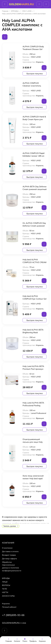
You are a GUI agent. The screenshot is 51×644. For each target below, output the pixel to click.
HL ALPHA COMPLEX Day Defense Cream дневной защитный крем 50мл (34, 226)
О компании (7, 548)
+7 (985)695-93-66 (13, 615)
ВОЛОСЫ (6, 585)
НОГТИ (5, 592)
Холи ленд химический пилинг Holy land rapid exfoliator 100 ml (33, 479)
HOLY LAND (27, 11)
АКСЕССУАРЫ (8, 596)
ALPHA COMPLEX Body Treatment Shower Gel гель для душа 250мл (33, 49)
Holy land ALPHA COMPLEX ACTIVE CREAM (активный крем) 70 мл (34, 262)
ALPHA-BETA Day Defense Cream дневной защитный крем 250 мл (35, 189)
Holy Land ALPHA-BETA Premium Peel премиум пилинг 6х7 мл (33, 369)
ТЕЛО (4, 589)
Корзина (6, 604)
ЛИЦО (5, 582)
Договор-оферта (9, 559)
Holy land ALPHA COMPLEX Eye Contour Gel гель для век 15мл (34, 299)
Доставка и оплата (10, 551)
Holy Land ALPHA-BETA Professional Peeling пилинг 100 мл (33, 405)
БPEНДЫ (15, 11)
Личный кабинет (9, 607)
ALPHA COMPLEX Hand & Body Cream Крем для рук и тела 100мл (34, 119)
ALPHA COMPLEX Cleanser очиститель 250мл (32, 86)
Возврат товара (9, 555)
